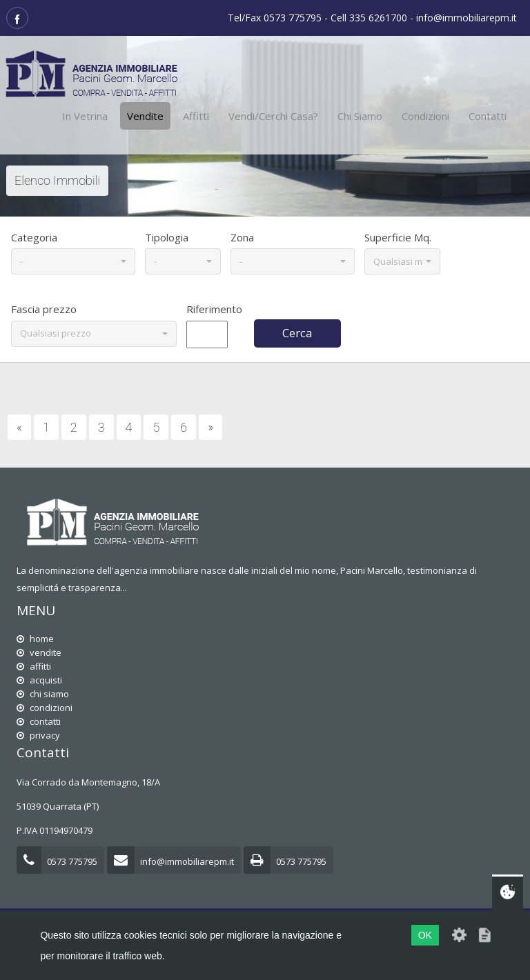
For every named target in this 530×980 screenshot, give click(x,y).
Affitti (196, 116)
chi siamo (43, 694)
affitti (34, 666)
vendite (39, 652)
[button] (73, 261)
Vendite (145, 116)
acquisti (39, 680)
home (35, 639)
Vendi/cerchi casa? (273, 116)
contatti (39, 721)
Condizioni (425, 116)
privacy (38, 735)
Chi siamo (360, 116)
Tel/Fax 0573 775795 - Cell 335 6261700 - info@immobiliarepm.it (372, 18)
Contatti (488, 116)
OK (425, 935)
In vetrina (85, 116)
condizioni (45, 708)
